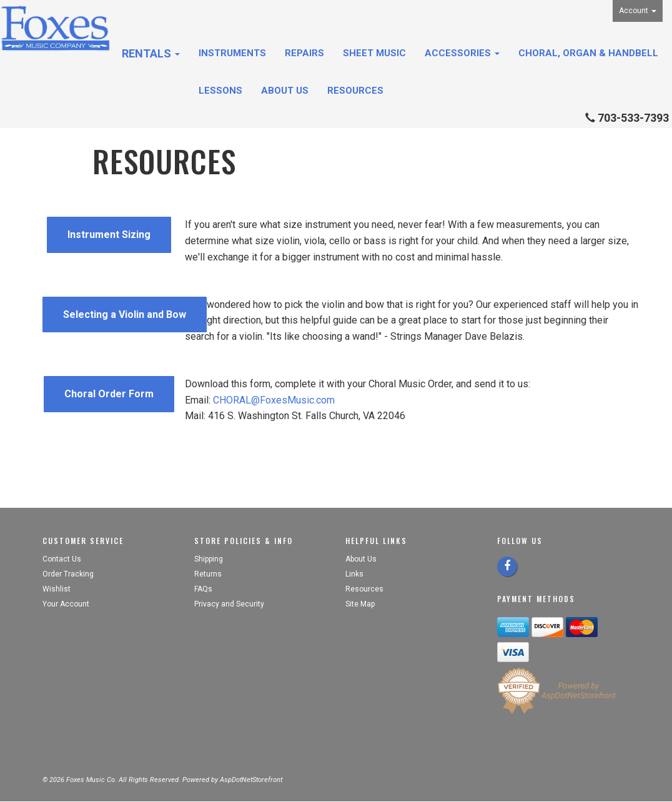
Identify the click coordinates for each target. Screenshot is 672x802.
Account (638, 11)
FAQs (203, 589)
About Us (285, 91)
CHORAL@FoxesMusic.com (274, 400)
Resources (355, 91)
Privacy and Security (230, 604)
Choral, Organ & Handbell (588, 53)
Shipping (209, 559)
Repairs (304, 53)
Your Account (66, 604)
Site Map (360, 604)
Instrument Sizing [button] (109, 235)
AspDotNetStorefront (251, 780)
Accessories (462, 53)
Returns (208, 574)
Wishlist (57, 589)
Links (354, 574)
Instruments (232, 53)
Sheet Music (374, 53)
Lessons (220, 91)
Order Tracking (68, 574)
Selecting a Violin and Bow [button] (125, 314)
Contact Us (62, 559)
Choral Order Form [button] (109, 394)
